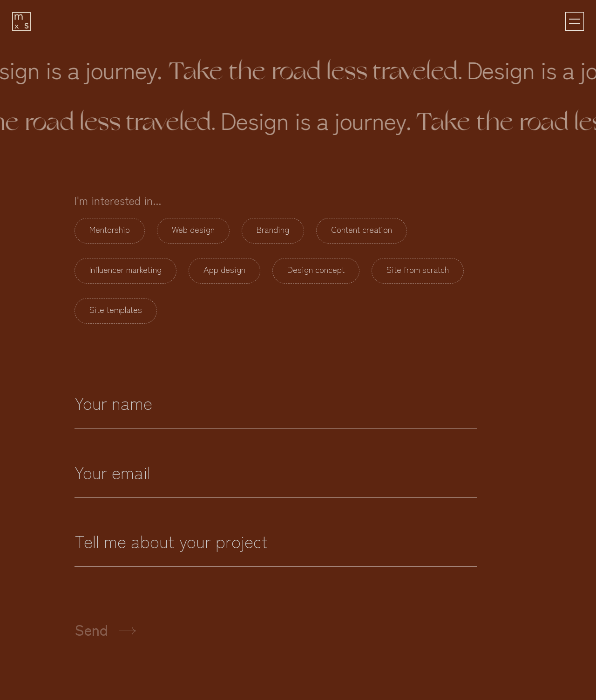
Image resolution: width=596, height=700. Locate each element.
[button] (575, 21)
